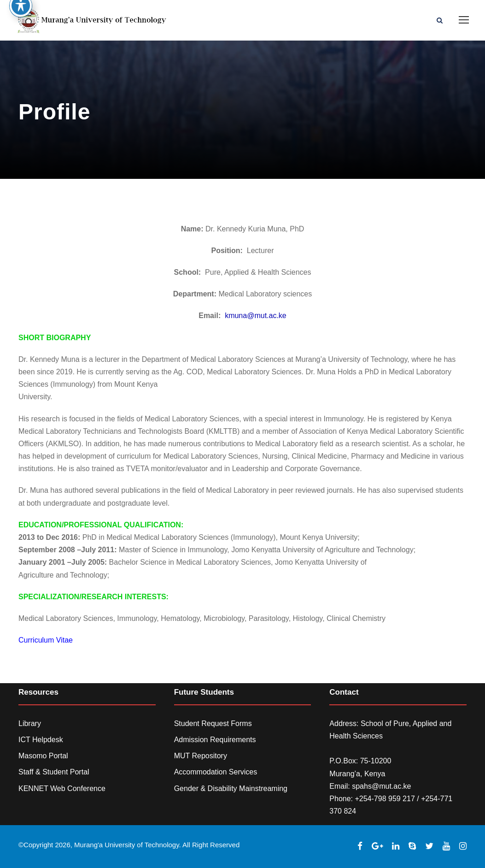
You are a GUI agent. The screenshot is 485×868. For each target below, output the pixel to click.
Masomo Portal (43, 756)
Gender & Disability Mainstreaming (231, 788)
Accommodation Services (216, 772)
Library (30, 723)
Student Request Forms (213, 723)
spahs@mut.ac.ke (381, 786)
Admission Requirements (215, 740)
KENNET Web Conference (62, 788)
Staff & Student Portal (54, 772)
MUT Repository (201, 756)
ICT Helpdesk (41, 740)
